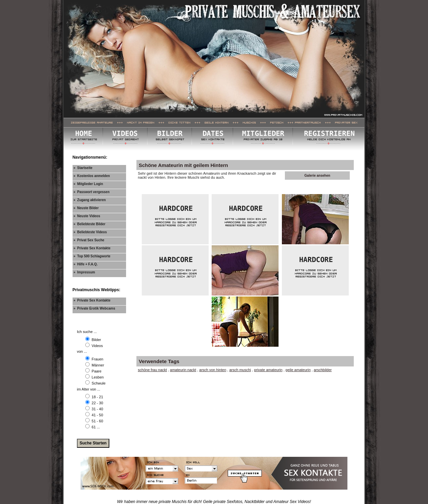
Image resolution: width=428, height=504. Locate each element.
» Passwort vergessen (92, 192)
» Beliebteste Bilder (90, 224)
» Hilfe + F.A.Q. (86, 264)
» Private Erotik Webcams (94, 308)
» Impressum (84, 272)
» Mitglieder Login (88, 184)
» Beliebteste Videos (90, 232)
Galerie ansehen (317, 176)
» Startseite (83, 168)
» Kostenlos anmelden (92, 176)
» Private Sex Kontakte (92, 248)
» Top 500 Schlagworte (92, 256)
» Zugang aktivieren (90, 200)
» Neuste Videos (87, 216)
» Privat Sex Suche (89, 240)
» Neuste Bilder (86, 208)
